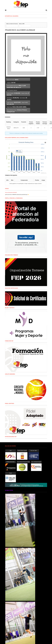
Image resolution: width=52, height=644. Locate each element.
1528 (24, 128)
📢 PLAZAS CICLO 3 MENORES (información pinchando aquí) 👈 (17, 195)
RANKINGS (8, 117)
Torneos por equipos (11, 175)
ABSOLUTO (16, 128)
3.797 (38, 128)
